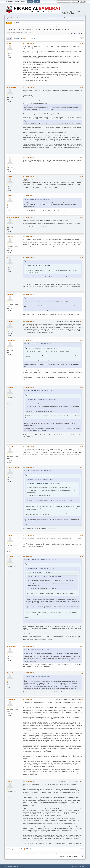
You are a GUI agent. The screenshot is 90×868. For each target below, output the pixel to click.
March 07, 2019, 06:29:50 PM (29, 157)
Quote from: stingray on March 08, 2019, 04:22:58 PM (38, 650)
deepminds (11, 340)
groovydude (11, 699)
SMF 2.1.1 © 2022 (8, 866)
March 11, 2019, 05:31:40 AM (29, 446)
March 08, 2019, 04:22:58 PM (29, 237)
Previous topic (72, 34)
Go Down (9, 38)
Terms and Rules (77, 866)
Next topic (81, 34)
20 (28, 38)
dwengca (10, 295)
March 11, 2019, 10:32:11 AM (29, 467)
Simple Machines (16, 866)
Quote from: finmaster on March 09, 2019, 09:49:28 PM (38, 676)
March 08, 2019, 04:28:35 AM (29, 176)
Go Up (8, 849)
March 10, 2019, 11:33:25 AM (29, 387)
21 (30, 38)
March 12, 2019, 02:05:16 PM (29, 781)
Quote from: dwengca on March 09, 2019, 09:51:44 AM (38, 344)
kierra (9, 196)
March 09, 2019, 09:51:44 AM (29, 295)
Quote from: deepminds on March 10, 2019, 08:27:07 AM (39, 391)
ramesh (10, 535)
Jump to (61, 856)
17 (21, 38)
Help (72, 866)
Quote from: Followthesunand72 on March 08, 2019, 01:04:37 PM (41, 298)
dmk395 (10, 176)
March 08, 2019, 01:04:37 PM (29, 217)
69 (33, 38)
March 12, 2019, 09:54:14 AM (29, 646)
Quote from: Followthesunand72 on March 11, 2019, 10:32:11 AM (41, 560)
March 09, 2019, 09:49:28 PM (29, 321)
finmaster (10, 321)
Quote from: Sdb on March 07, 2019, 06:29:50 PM (37, 199)
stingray (10, 237)
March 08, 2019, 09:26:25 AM (29, 196)
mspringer (11, 446)
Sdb (8, 157)
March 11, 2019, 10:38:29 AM (29, 535)
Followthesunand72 (14, 217)
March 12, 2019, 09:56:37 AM (29, 673)
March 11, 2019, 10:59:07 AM (29, 556)
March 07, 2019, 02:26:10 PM (29, 43)
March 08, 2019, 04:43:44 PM (29, 257)
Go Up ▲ (84, 866)
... (20, 38)
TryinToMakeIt (12, 87)
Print (82, 39)
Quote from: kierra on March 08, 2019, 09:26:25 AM (37, 261)
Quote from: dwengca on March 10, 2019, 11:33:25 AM (38, 471)
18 (23, 38)
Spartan (10, 43)
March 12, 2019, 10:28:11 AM (29, 699)
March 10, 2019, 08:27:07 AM (29, 340)
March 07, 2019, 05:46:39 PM (29, 87)
